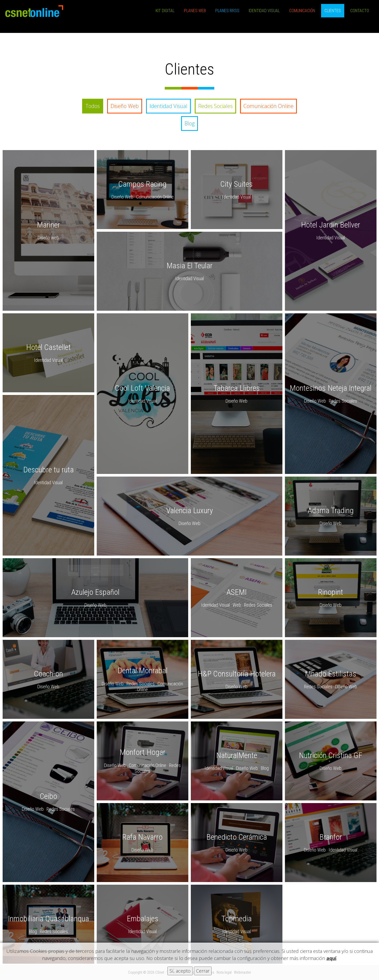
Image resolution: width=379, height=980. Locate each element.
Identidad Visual (264, 11)
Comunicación (302, 11)
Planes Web (195, 11)
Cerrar (203, 971)
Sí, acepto (180, 971)
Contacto (360, 11)
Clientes (333, 11)
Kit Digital (165, 11)
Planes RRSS (227, 11)
